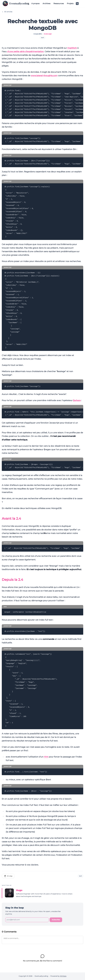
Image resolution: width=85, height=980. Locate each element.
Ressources (59, 4)
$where (77, 400)
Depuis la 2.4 (12, 580)
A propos (35, 4)
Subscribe (56, 920)
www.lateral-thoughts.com (44, 76)
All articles (7, 12)
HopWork (72, 48)
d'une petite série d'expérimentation (25, 52)
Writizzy (63, 976)
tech (43, 38)
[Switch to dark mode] (81, 4)
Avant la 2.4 (11, 518)
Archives (46, 4)
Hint (46, 757)
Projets (70, 4)
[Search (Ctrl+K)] (28, 4)
